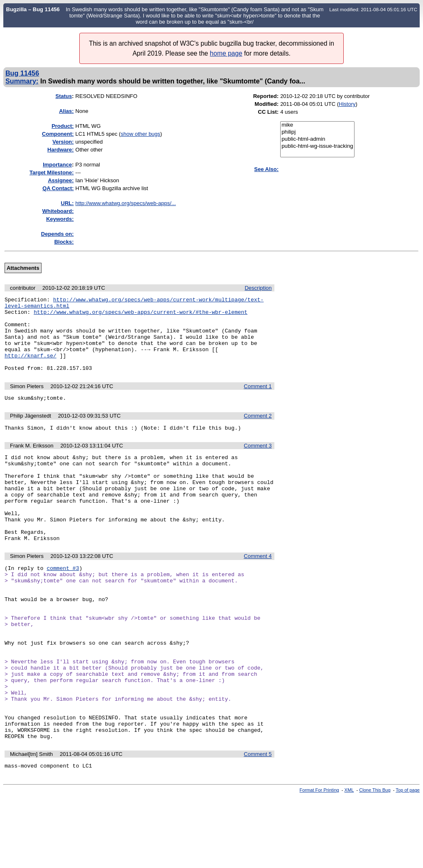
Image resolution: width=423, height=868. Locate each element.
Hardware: (61, 150)
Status (64, 96)
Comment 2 (258, 432)
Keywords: (60, 219)
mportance (57, 165)
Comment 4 (258, 591)
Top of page (408, 861)
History (347, 104)
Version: (63, 142)
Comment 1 (258, 401)
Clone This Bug (375, 861)
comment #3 (63, 604)
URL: (67, 203)
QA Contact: (58, 188)
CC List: (268, 112)
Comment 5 (258, 824)
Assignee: (61, 180)
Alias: (66, 111)
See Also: (266, 169)
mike (317, 125)
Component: (58, 134)
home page (226, 53)
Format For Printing (319, 861)
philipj (317, 132)
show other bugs (141, 134)
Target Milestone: (52, 172)
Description (258, 288)
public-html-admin (317, 139)
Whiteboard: (58, 211)
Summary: (22, 81)
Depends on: (57, 234)
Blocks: (64, 242)
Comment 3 (258, 463)
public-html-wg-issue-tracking (317, 146)
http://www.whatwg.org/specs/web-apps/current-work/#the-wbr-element (141, 315)
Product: (62, 126)
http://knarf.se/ (31, 368)
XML (349, 861)
